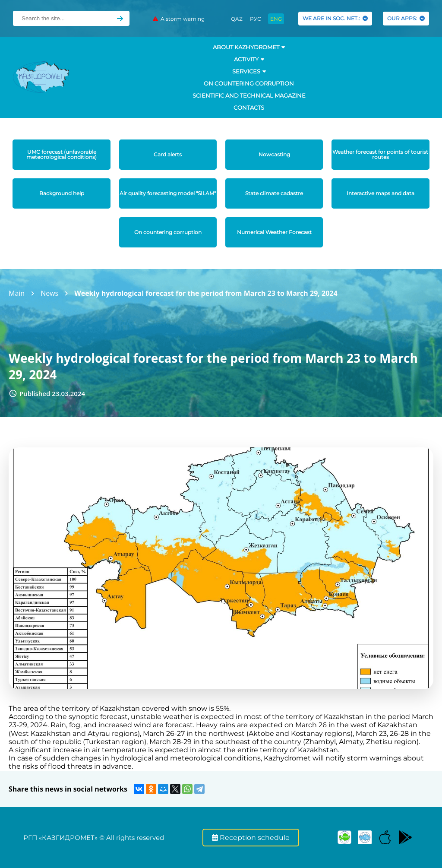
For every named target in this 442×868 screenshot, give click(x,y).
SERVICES (249, 71)
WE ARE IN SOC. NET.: (335, 18)
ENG (276, 19)
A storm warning (179, 19)
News (49, 293)
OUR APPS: (406, 18)
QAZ (237, 19)
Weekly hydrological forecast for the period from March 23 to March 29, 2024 (206, 293)
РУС (256, 19)
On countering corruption (249, 83)
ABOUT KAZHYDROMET (249, 47)
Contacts (249, 108)
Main (17, 293)
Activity (249, 59)
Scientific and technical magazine (249, 95)
